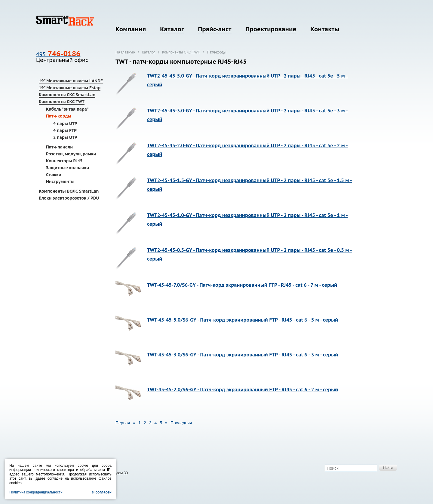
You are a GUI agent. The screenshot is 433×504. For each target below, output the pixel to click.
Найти (388, 468)
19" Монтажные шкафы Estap (70, 88)
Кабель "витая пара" (67, 109)
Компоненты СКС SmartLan (67, 95)
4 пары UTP (65, 124)
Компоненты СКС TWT (62, 102)
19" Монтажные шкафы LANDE (71, 81)
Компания (131, 29)
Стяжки (54, 175)
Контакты (325, 29)
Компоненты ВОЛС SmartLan (69, 191)
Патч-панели (59, 147)
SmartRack (65, 21)
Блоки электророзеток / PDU (69, 198)
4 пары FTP (65, 130)
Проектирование (271, 29)
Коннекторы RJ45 (64, 161)
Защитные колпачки (68, 168)
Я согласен (102, 492)
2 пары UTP (65, 137)
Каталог (172, 29)
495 (58, 54)
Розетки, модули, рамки (71, 154)
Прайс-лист (215, 29)
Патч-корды (59, 116)
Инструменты (60, 182)
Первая (123, 423)
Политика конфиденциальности (36, 492)
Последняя (181, 423)
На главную (125, 52)
